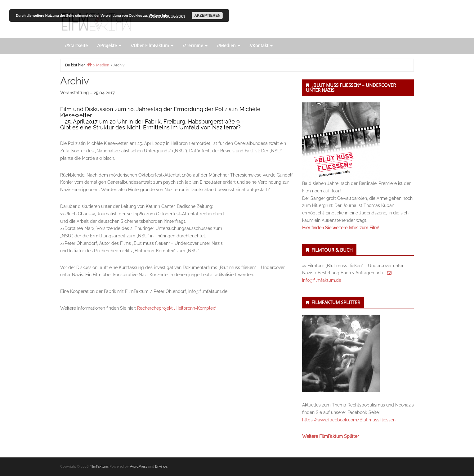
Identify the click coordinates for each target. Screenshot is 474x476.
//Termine (195, 45)
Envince (161, 467)
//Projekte (109, 45)
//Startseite (76, 45)
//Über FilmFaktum (152, 45)
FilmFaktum (99, 467)
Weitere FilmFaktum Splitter (331, 436)
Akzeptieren (207, 16)
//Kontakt (261, 45)
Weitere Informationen (167, 16)
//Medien (228, 45)
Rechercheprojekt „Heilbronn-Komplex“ (177, 308)
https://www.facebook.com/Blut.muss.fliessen (349, 420)
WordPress (138, 467)
